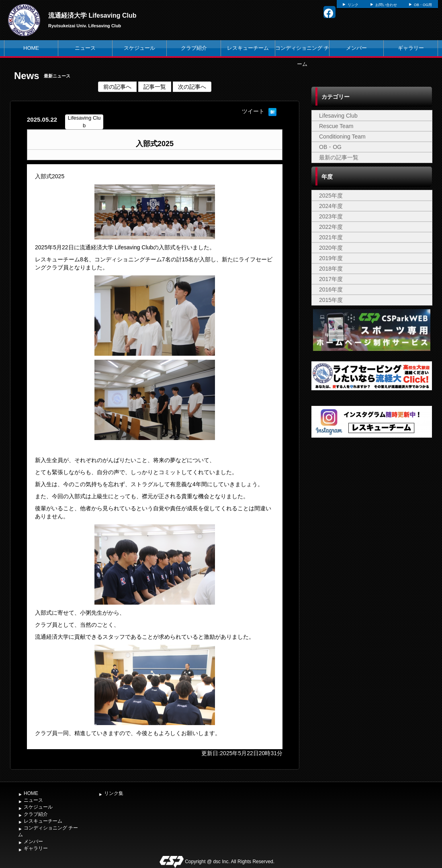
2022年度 (331, 227)
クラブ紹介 (194, 48)
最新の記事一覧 (339, 157)
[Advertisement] (372, 621)
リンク (353, 5)
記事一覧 (155, 87)
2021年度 (331, 237)
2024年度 (331, 206)
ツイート (253, 111)
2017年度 (331, 279)
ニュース (85, 48)
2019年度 (331, 258)
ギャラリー (411, 48)
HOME (31, 48)
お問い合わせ (386, 5)
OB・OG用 (423, 5)
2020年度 (331, 248)
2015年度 (331, 300)
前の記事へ (117, 87)
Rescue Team (336, 126)
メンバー (356, 48)
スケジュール (139, 48)
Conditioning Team (342, 137)
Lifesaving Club (338, 116)
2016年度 (331, 289)
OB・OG (330, 147)
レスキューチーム (248, 48)
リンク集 (114, 793)
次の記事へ (192, 87)
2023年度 (331, 216)
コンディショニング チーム (302, 56)
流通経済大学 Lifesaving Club (92, 15)
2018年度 (331, 269)
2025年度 (331, 196)
